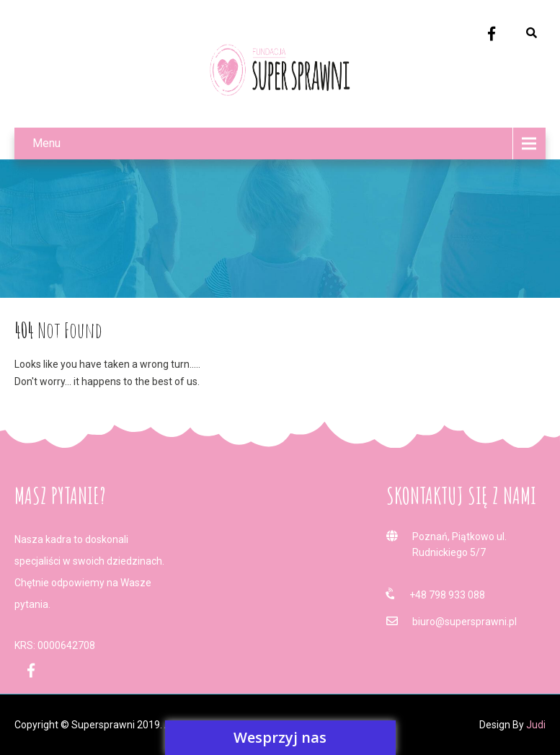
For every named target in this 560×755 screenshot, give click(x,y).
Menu (46, 143)
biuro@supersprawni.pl (465, 622)
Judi (536, 725)
